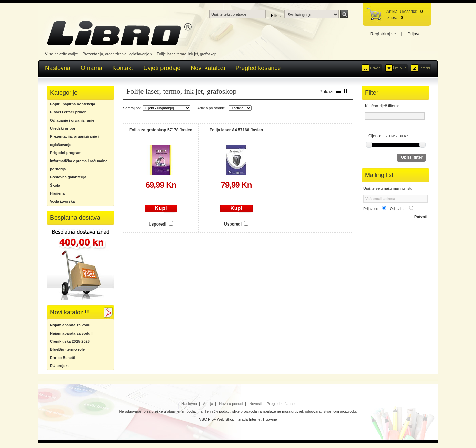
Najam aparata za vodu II (72, 333)
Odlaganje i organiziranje (72, 120)
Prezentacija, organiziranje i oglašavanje (116, 54)
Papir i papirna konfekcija (73, 104)
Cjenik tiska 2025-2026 (70, 341)
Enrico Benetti (63, 358)
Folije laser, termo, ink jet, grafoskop (187, 54)
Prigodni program (66, 153)
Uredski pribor (63, 128)
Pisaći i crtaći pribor (68, 112)
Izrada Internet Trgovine (257, 419)
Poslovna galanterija (68, 177)
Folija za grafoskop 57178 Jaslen (161, 130)
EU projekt (59, 366)
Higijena (57, 193)
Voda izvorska (62, 201)
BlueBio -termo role (67, 349)
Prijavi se (371, 209)
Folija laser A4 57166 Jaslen (236, 130)
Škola (55, 185)
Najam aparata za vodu (70, 325)
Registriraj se (383, 34)
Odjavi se (398, 209)
